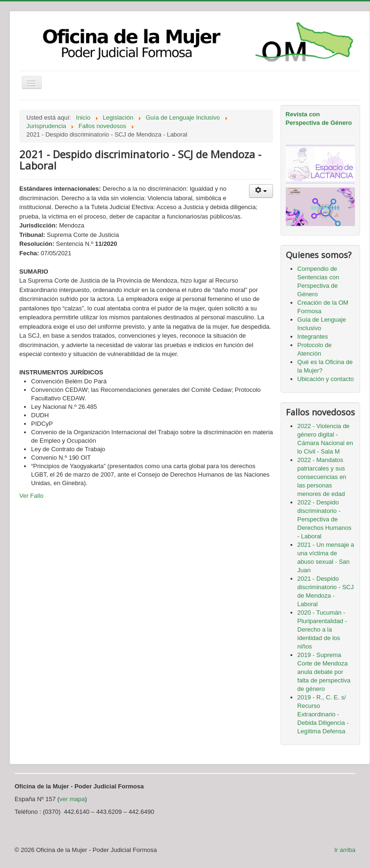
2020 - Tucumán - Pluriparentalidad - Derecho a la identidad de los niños (322, 629)
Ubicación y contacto (326, 379)
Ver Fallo (31, 496)
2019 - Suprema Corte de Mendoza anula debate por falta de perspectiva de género (324, 672)
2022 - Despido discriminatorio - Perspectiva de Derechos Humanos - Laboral (325, 519)
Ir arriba (345, 850)
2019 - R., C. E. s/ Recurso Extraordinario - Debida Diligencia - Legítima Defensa (323, 714)
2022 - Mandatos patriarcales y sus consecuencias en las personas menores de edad (322, 477)
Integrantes (313, 337)
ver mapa (72, 799)
